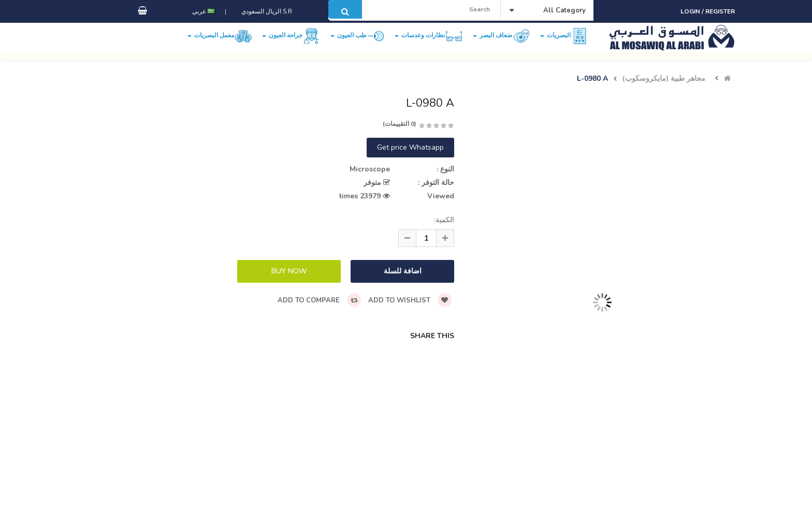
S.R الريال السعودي (265, 22)
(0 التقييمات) (400, 124)
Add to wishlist (410, 300)
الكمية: (444, 220)
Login (691, 11)
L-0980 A (592, 79)
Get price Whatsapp (410, 147)
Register (720, 11)
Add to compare (319, 300)
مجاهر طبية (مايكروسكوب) (664, 79)
